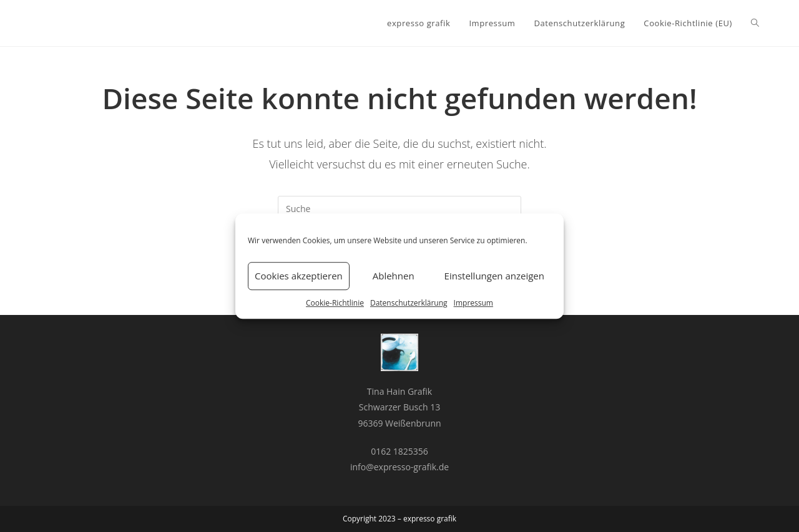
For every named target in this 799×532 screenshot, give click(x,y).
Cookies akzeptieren (299, 276)
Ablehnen (394, 276)
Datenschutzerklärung (409, 303)
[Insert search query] (399, 208)
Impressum (473, 303)
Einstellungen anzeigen (494, 276)
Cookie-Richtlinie (335, 303)
